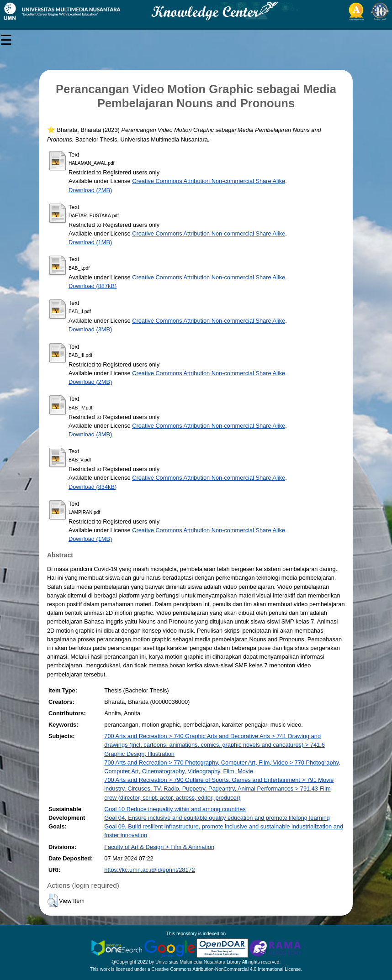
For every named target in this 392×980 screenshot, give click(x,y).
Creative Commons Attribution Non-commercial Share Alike (209, 181)
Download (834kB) (93, 487)
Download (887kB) (93, 286)
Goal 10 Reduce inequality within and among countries (175, 809)
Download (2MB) (90, 190)
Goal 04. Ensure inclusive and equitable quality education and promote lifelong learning (217, 818)
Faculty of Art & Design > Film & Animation (159, 847)
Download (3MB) (90, 329)
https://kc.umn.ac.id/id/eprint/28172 (149, 870)
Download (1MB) (90, 242)
